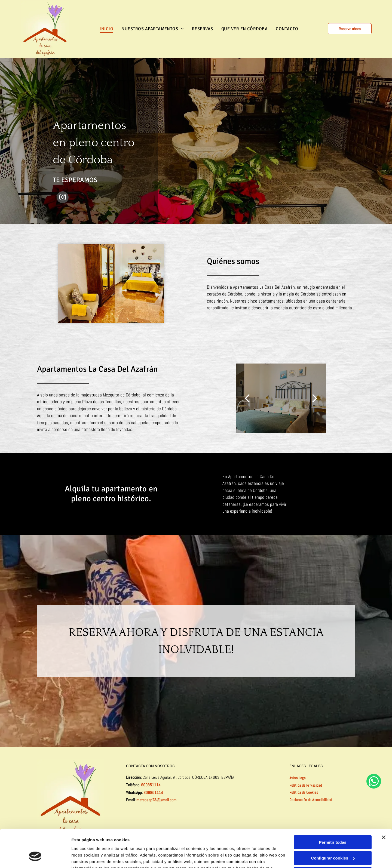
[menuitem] (106, 29)
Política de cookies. (111, 842)
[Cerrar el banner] (384, 805)
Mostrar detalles (87, 857)
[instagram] (63, 198)
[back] (247, 398)
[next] (315, 398)
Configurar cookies (333, 826)
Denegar (333, 842)
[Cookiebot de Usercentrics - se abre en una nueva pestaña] (35, 857)
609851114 (151, 785)
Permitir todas (333, 810)
